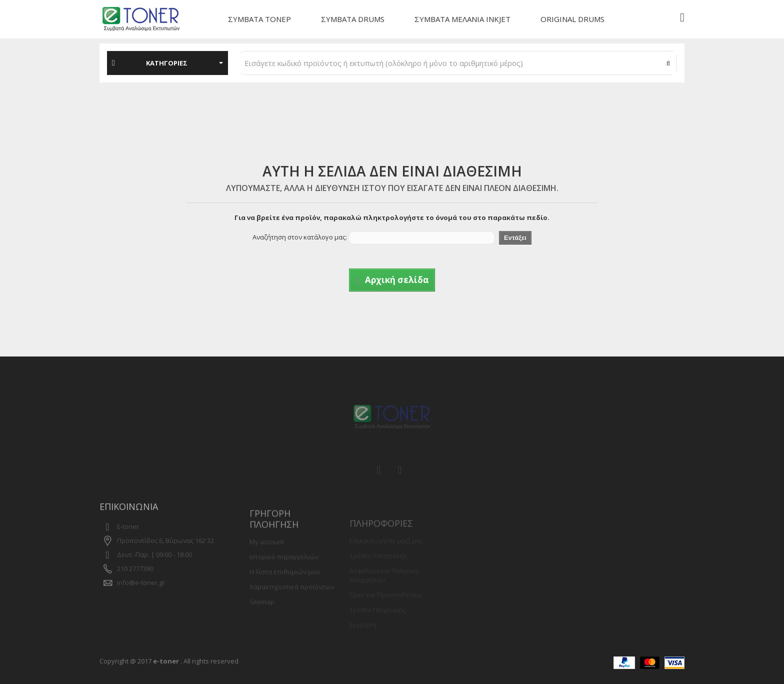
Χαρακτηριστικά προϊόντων (292, 600)
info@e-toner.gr (141, 593)
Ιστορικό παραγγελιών (284, 570)
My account (267, 555)
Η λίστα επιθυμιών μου (285, 585)
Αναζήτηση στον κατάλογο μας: (300, 237)
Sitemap (262, 615)
